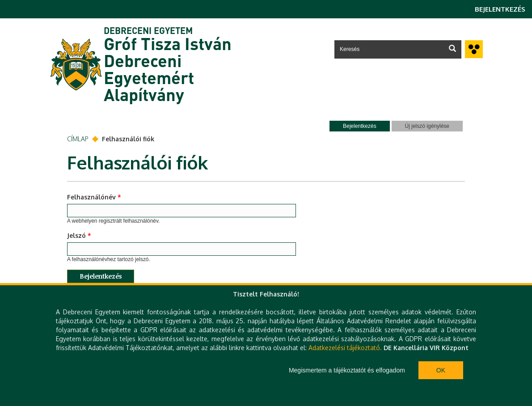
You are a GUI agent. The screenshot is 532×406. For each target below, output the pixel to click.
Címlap (78, 139)
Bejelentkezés (500, 9)
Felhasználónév (94, 197)
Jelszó (79, 235)
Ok (441, 370)
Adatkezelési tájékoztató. (345, 348)
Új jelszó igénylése (427, 126)
